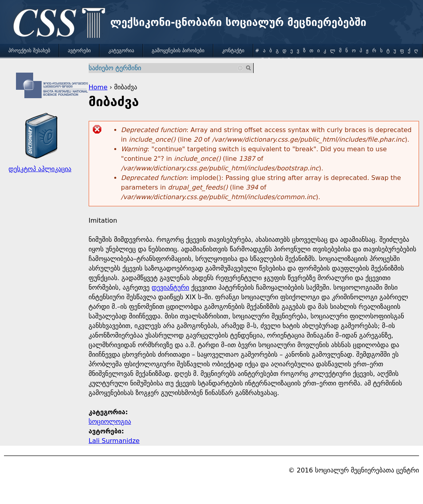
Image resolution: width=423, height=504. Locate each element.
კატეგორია (121, 51)
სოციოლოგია (110, 422)
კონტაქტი (233, 51)
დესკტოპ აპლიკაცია (40, 169)
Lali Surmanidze (114, 441)
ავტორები (79, 51)
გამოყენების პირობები (178, 51)
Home (98, 87)
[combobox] (166, 68)
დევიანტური (171, 288)
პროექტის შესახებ (29, 51)
